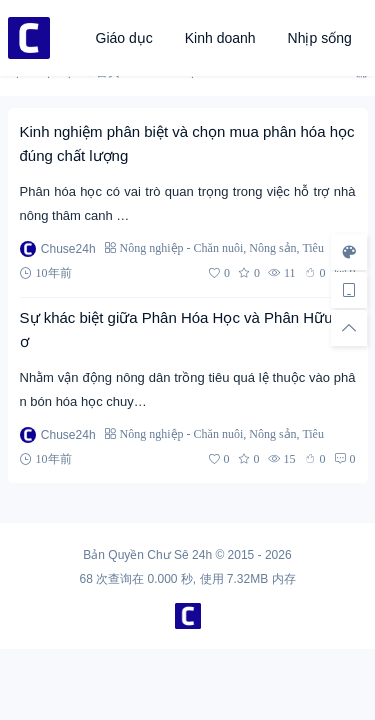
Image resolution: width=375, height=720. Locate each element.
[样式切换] (349, 252)
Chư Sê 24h (179, 555)
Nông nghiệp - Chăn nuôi (182, 247)
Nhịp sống (320, 38)
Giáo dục (124, 38)
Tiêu (313, 247)
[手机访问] (349, 290)
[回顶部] (349, 328)
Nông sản (272, 247)
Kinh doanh (220, 38)
